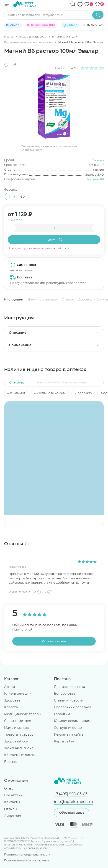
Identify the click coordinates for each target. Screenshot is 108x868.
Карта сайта (64, 741)
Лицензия (13, 816)
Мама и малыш (17, 728)
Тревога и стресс (19, 734)
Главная (9, 37)
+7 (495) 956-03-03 (71, 794)
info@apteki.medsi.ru (73, 802)
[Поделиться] (15, 65)
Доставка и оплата (69, 687)
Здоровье (12, 700)
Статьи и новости (69, 700)
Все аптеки (13, 795)
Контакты (12, 802)
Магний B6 (95, 179)
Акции (10, 687)
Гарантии (62, 714)
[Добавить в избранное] (6, 65)
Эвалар (98, 160)
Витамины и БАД (64, 37)
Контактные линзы (20, 755)
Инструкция (14, 299)
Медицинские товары (23, 714)
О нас (9, 788)
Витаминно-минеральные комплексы (29, 42)
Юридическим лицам (72, 721)
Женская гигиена (19, 748)
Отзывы (68, 299)
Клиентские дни (18, 694)
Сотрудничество (68, 728)
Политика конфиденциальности (27, 854)
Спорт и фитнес (17, 721)
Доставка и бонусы (93, 299)
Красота (11, 707)
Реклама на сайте (69, 734)
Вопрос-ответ (66, 694)
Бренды (11, 762)
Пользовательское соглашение (27, 860)
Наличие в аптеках (42, 299)
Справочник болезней (73, 707)
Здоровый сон (16, 741)
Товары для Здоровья (33, 37)
